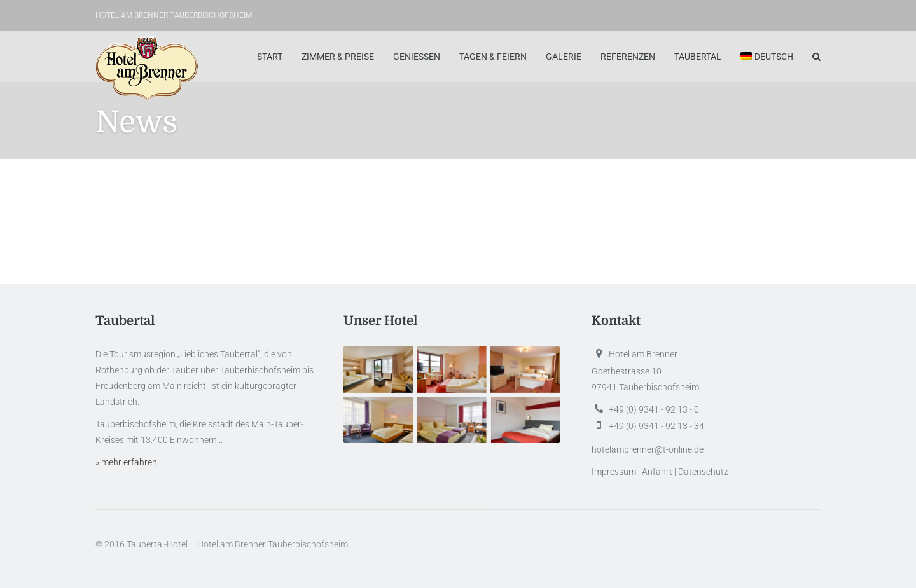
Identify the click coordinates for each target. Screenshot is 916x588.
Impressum (614, 472)
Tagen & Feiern (493, 57)
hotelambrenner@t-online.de (648, 449)
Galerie (564, 57)
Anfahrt (657, 472)
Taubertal (698, 57)
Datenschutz (703, 472)
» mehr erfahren (126, 462)
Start (270, 57)
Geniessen (417, 57)
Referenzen (628, 57)
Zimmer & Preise (338, 57)
